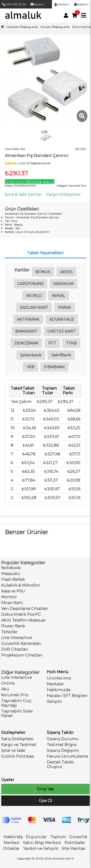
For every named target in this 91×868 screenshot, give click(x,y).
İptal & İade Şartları (24, 194)
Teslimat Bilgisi (62, 745)
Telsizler (9, 632)
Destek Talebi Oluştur (60, 764)
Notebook (11, 568)
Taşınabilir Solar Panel (17, 713)
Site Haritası (74, 848)
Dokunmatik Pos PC (21, 614)
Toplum (58, 837)
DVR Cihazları (15, 649)
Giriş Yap (45, 789)
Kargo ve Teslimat (19, 745)
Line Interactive (17, 638)
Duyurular (36, 837)
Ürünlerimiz (59, 678)
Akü (5, 689)
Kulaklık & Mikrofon (21, 585)
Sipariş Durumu (63, 739)
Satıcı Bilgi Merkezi (42, 843)
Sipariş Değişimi (63, 750)
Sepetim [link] (81, 4)
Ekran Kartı (12, 603)
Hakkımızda (59, 690)
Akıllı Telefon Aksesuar (24, 620)
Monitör (9, 597)
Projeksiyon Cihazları (22, 655)
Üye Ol (45, 801)
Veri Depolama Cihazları (25, 609)
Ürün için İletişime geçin (30, 182)
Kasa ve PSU (13, 591)
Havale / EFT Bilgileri (67, 696)
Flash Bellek (13, 579)
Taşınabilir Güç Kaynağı (16, 703)
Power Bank (13, 626)
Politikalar (75, 843)
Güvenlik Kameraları (21, 643)
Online (8, 683)
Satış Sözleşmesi (17, 739)
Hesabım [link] (62, 4)
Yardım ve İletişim (41, 848)
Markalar (55, 684)
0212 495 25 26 (14, 4)
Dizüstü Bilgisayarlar (55, 27)
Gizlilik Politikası (18, 756)
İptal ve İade (13, 750)
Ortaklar (11, 848)
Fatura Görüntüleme (67, 756)
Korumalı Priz (15, 695)
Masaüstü (11, 574)
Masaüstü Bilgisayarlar (22, 27)
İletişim (37, 4)
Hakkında (13, 837)
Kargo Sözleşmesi (63, 194)
